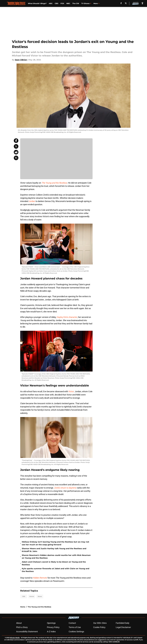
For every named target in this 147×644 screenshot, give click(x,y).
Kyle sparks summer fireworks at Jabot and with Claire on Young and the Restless (56, 570)
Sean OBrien (21, 60)
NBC (68, 3)
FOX (62, 3)
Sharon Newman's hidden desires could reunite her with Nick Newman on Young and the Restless (56, 557)
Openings (51, 623)
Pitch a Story (22, 627)
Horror (32, 596)
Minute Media (15, 638)
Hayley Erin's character (67, 317)
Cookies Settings (76, 632)
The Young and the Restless (39, 607)
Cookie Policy (99, 627)
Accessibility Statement (27, 632)
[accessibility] (142, 3)
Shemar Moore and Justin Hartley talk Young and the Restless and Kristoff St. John (54, 550)
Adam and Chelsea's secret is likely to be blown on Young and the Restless (54, 563)
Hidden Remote (40, 578)
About (19, 623)
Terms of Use (75, 627)
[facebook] (121, 3)
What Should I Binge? (37, 3)
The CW (76, 3)
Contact (72, 623)
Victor (71, 391)
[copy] (16, 158)
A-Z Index (51, 632)
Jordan (32, 201)
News (40, 596)
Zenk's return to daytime (65, 488)
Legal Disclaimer (123, 627)
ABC (51, 3)
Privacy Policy (53, 627)
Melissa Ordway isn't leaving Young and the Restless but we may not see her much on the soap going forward (55, 543)
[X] (126, 3)
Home (23, 607)
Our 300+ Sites (100, 623)
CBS (57, 3)
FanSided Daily (123, 623)
